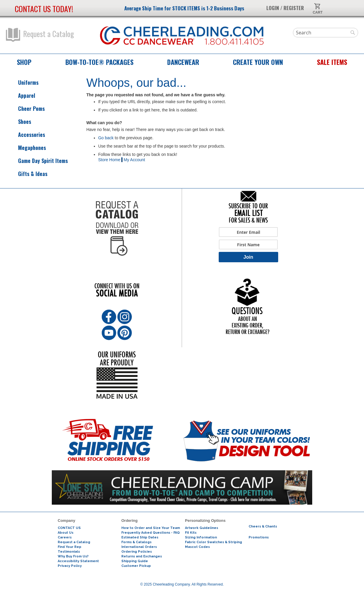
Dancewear (183, 62)
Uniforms (23, 83)
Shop (24, 62)
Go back (106, 138)
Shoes (19, 122)
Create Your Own (258, 62)
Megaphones (27, 148)
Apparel (21, 96)
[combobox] (326, 33)
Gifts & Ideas (27, 174)
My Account (134, 160)
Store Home (109, 160)
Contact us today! (44, 9)
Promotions (259, 537)
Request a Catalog (40, 35)
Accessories (26, 135)
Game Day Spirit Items (38, 161)
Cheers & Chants (263, 526)
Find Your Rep (70, 547)
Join (248, 257)
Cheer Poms (26, 109)
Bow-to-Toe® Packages (99, 62)
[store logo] (182, 36)
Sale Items (332, 62)
